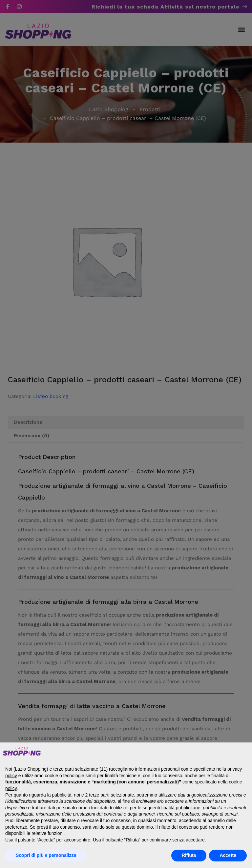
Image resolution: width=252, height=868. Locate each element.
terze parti (99, 795)
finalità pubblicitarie (181, 808)
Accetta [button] (228, 855)
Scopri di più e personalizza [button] (46, 855)
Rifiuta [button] (189, 855)
